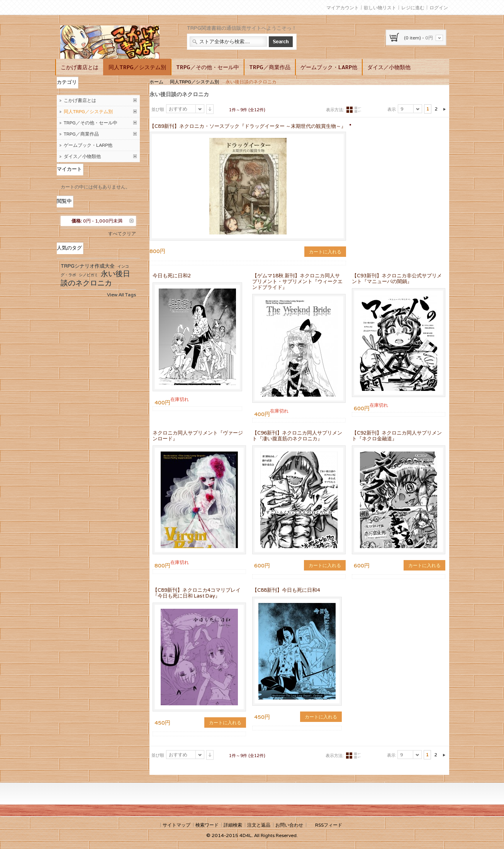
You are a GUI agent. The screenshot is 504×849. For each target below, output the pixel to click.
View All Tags (121, 295)
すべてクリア (122, 233)
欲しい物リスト (380, 8)
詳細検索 (233, 825)
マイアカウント (343, 8)
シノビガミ (88, 275)
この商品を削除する (132, 221)
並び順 (158, 109)
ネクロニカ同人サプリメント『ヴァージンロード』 (198, 436)
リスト (358, 110)
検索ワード (207, 825)
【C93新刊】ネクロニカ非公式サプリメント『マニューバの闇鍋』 (397, 278)
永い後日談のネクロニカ (95, 278)
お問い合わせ (289, 825)
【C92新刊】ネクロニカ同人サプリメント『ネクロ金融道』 (397, 436)
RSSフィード (329, 825)
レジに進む (413, 8)
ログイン (439, 8)
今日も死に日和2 (172, 276)
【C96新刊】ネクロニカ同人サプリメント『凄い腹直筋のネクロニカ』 (297, 436)
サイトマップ (176, 825)
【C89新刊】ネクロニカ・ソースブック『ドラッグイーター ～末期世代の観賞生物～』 (248, 126)
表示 (392, 109)
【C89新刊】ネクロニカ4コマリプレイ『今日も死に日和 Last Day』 (197, 593)
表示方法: (335, 110)
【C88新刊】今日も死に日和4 (286, 590)
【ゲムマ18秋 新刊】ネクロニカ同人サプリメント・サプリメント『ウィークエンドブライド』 (297, 281)
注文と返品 (259, 825)
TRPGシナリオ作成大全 (88, 266)
